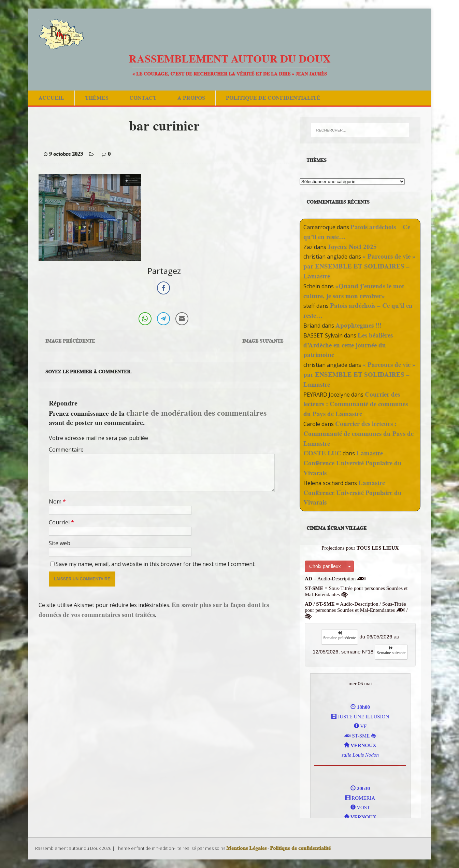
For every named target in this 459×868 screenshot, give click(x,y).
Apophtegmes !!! (358, 325)
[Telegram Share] (163, 319)
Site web (60, 543)
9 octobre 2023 (66, 154)
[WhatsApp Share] (145, 319)
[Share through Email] (182, 319)
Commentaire (66, 450)
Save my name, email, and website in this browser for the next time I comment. (156, 564)
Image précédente (70, 341)
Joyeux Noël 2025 (352, 247)
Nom (56, 501)
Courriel (60, 522)
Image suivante (263, 341)
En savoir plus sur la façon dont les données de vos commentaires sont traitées (154, 610)
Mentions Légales (246, 848)
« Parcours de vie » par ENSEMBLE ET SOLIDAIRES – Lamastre (360, 266)
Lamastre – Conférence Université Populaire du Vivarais (353, 463)
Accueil (51, 98)
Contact (143, 98)
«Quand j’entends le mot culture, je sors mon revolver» (354, 291)
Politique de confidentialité (273, 98)
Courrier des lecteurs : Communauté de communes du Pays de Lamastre (356, 404)
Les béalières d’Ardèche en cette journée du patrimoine (348, 345)
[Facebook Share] (163, 288)
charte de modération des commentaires (196, 413)
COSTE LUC (322, 453)
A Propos (191, 98)
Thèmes (97, 98)
